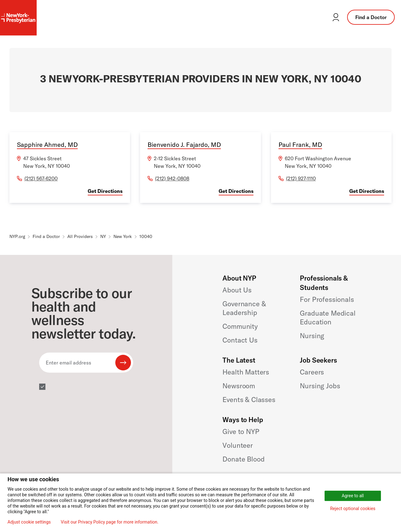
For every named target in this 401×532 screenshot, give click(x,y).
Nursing (312, 336)
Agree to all (353, 496)
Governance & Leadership (244, 308)
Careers (312, 372)
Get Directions (105, 191)
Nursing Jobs (320, 386)
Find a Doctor (371, 17)
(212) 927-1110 (301, 178)
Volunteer (238, 445)
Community (240, 326)
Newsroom (239, 386)
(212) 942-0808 (172, 178)
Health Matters (246, 372)
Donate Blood (243, 459)
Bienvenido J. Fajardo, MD (184, 145)
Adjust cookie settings (29, 522)
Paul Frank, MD (300, 145)
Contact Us (240, 340)
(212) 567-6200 (41, 178)
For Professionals (327, 299)
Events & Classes (249, 400)
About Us (237, 290)
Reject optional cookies (353, 509)
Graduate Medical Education (328, 318)
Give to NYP (241, 431)
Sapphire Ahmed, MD (47, 145)
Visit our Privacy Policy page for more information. (110, 522)
